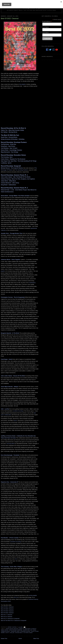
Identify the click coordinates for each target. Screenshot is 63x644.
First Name (45, 27)
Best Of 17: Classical (7, 615)
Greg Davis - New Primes (8, 146)
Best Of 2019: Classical (7, 611)
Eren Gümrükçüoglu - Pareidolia (10, 455)
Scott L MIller (10, 633)
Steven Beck (19, 633)
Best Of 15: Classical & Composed (10, 619)
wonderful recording (16, 542)
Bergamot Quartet (31, 629)
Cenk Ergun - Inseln (7, 359)
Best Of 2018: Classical (7, 613)
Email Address (47, 21)
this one (16, 597)
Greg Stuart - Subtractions (8, 185)
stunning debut (11, 444)
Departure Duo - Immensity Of (9, 482)
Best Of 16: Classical (7, 617)
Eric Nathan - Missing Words (9, 132)
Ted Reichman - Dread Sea (8, 144)
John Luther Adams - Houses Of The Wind (13, 376)
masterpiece (32, 283)
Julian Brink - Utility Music (8, 181)
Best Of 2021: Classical (7, 607)
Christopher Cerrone (16, 630)
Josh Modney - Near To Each (9, 148)
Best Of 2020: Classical (7, 609)
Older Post (36, 639)
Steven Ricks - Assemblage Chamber (12, 150)
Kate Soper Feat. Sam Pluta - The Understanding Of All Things (19, 161)
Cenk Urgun (5, 630)
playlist (3, 271)
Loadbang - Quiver (6, 163)
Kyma (15, 421)
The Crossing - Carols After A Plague (11, 567)
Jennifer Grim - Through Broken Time (12, 233)
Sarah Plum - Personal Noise (9, 137)
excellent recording (18, 411)
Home (20, 639)
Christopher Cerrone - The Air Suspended (13, 297)
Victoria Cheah (28, 633)
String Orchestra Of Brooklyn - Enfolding (13, 139)
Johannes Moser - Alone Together (11, 260)
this (16, 559)
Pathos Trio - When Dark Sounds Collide (12, 130)
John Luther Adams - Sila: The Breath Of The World (16, 177)
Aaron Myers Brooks (12, 629)
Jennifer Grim (15, 631)
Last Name (45, 32)
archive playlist (33, 595)
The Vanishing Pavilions (22, 170)
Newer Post (4, 639)
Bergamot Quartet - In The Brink (10, 333)
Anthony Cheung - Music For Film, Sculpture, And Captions (18, 179)
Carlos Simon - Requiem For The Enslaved (13, 159)
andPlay (22, 629)
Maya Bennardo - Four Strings (10, 152)
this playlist (22, 84)
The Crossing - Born (7, 157)
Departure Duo (28, 630)
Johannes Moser (25, 631)
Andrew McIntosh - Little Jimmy (10, 183)
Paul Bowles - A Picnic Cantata (10, 538)
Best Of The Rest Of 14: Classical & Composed (14, 620)
